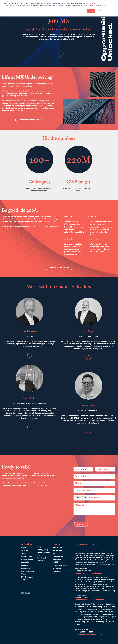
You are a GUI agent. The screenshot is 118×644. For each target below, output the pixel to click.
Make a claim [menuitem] (26, 552)
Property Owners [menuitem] (59, 558)
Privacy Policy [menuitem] (42, 545)
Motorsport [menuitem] (57, 563)
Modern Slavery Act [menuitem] (44, 547)
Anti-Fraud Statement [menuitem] (45, 550)
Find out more (90, 3)
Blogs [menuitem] (39, 542)
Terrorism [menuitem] (56, 561)
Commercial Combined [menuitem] (61, 552)
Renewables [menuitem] (57, 546)
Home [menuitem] (23, 543)
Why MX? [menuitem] (25, 546)
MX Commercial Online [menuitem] (29, 566)
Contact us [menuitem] (25, 563)
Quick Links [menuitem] (25, 539)
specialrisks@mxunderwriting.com (90, 629)
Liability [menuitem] (56, 555)
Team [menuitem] (23, 549)
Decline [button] (101, 11)
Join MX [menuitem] (24, 560)
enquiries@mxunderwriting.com (87, 568)
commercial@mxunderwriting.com (88, 594)
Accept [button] (91, 11)
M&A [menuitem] (55, 549)
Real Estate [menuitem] (57, 543)
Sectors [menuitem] (56, 539)
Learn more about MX (29, 117)
